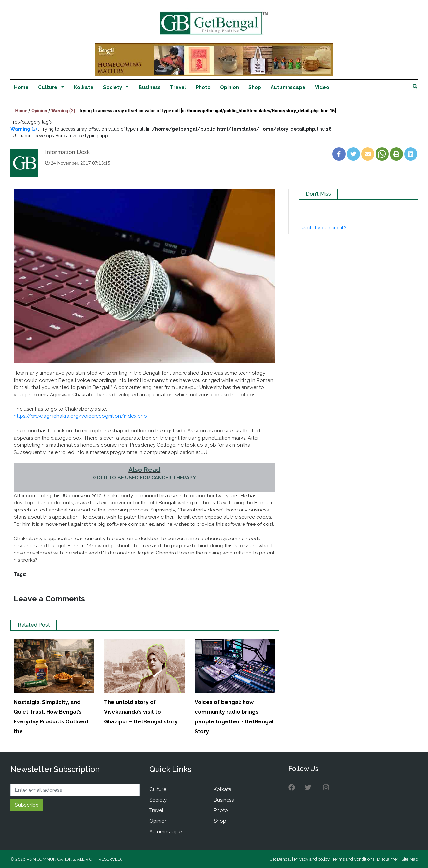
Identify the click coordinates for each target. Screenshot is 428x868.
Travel (178, 87)
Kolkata (84, 87)
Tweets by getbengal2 (322, 228)
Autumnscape (288, 87)
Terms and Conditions (353, 859)
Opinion (229, 87)
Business (150, 87)
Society (112, 87)
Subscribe (27, 805)
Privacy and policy (312, 859)
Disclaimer (388, 859)
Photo (203, 87)
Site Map (410, 859)
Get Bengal (280, 859)
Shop (255, 87)
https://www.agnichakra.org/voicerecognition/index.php (80, 416)
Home (21, 87)
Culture (48, 87)
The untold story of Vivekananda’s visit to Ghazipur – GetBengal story (141, 712)
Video (322, 87)
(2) (64, 111)
